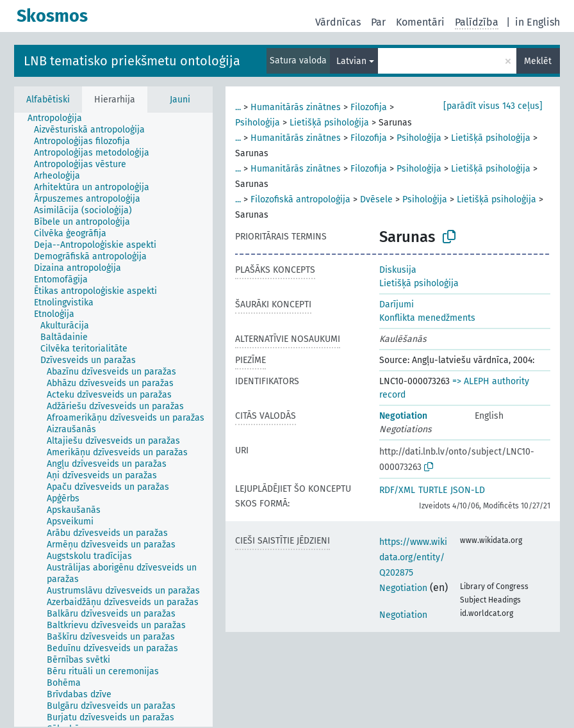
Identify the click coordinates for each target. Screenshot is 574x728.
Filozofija (369, 107)
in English (537, 22)
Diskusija (398, 270)
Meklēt (538, 61)
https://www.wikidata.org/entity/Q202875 (413, 557)
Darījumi (397, 304)
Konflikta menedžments (427, 318)
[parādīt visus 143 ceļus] (493, 106)
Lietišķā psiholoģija (329, 123)
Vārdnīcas (338, 22)
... (238, 107)
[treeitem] (60, 118)
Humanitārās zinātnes (296, 107)
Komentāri (420, 22)
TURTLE (433, 490)
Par (378, 22)
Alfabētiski (48, 100)
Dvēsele (376, 199)
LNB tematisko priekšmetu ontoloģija (132, 61)
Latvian (351, 61)
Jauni (180, 100)
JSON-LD (468, 490)
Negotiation (403, 416)
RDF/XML (397, 490)
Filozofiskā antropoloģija (300, 199)
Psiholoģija (258, 123)
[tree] (113, 420)
